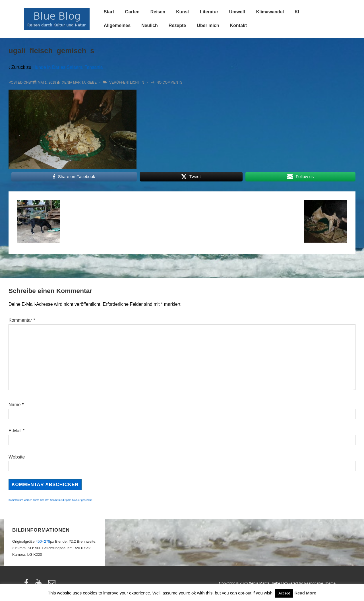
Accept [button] (284, 593)
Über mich (208, 25)
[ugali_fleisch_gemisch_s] (47, 82)
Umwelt (237, 12)
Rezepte (177, 25)
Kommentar (22, 320)
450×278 (43, 541)
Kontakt (238, 25)
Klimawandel (270, 12)
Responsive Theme (320, 583)
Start (109, 12)
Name (15, 405)
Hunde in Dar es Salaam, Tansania (68, 67)
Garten (132, 12)
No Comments (169, 82)
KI (297, 12)
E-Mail (15, 431)
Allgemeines (117, 25)
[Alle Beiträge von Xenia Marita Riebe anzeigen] (77, 82)
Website (17, 457)
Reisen (158, 12)
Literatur (209, 12)
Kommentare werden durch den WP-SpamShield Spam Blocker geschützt (50, 500)
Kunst (182, 12)
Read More (305, 593)
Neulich (150, 25)
